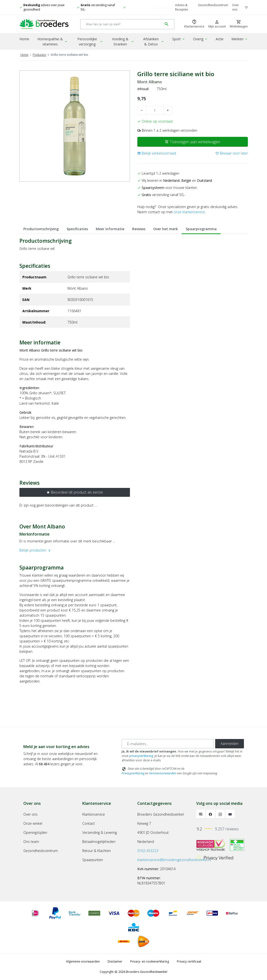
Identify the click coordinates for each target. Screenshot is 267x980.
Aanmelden (230, 744)
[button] (157, 153)
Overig (200, 39)
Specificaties (77, 229)
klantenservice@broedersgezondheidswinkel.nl (174, 860)
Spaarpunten (93, 860)
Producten (39, 55)
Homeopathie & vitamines (53, 42)
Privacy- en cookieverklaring (150, 961)
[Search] (121, 24)
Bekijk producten (35, 550)
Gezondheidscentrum (213, 5)
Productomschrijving (41, 229)
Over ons (236, 7)
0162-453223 (148, 851)
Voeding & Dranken (123, 42)
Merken (240, 39)
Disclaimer (115, 961)
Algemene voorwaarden (83, 961)
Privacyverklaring (133, 773)
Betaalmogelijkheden (99, 842)
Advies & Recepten (182, 7)
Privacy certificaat (189, 961)
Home (24, 39)
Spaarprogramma (201, 229)
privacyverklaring (141, 756)
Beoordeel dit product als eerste (75, 492)
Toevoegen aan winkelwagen (192, 142)
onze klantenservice (189, 212)
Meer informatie (110, 229)
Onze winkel (33, 823)
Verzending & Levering (100, 832)
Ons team (31, 842)
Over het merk (166, 229)
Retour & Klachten (97, 851)
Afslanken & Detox (154, 42)
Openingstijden (35, 832)
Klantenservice (94, 814)
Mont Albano (150, 82)
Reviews (139, 229)
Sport (179, 39)
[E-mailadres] (168, 744)
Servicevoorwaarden (163, 773)
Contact (89, 823)
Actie (220, 39)
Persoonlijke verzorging (90, 42)
